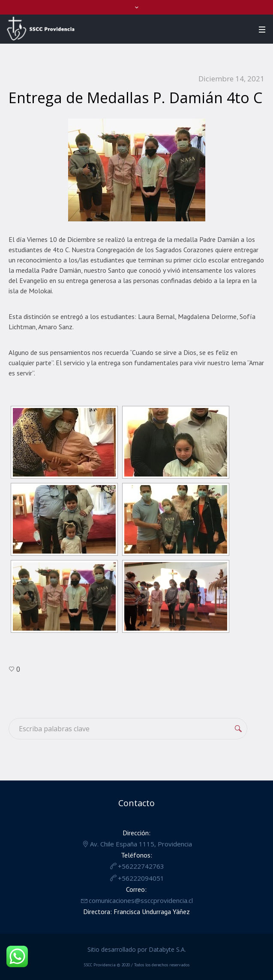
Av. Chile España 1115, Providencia (141, 844)
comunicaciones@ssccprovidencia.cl (141, 900)
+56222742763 (141, 866)
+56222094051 (141, 878)
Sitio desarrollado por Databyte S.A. (137, 949)
